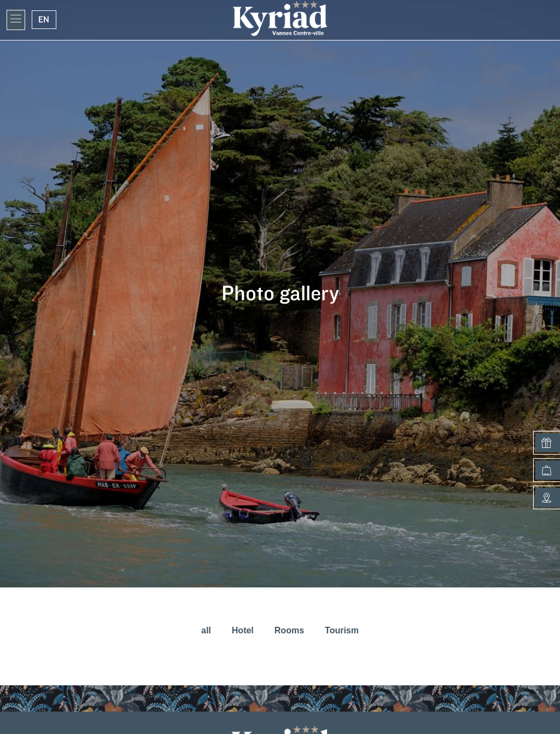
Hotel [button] (243, 630)
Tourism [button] (342, 630)
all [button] (206, 630)
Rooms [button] (289, 630)
